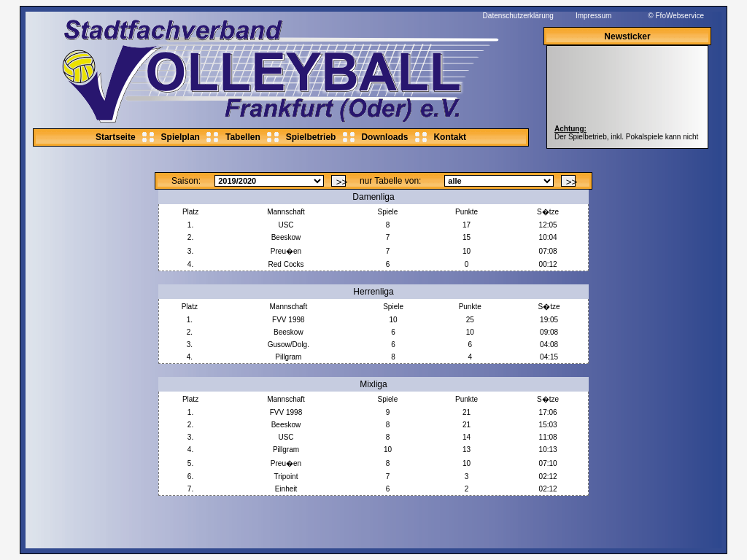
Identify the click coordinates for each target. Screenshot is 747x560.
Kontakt (450, 137)
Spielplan (181, 137)
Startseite (116, 137)
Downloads (384, 137)
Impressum (593, 16)
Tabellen (243, 137)
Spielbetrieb (311, 137)
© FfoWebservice (676, 16)
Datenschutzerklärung (518, 16)
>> (341, 182)
